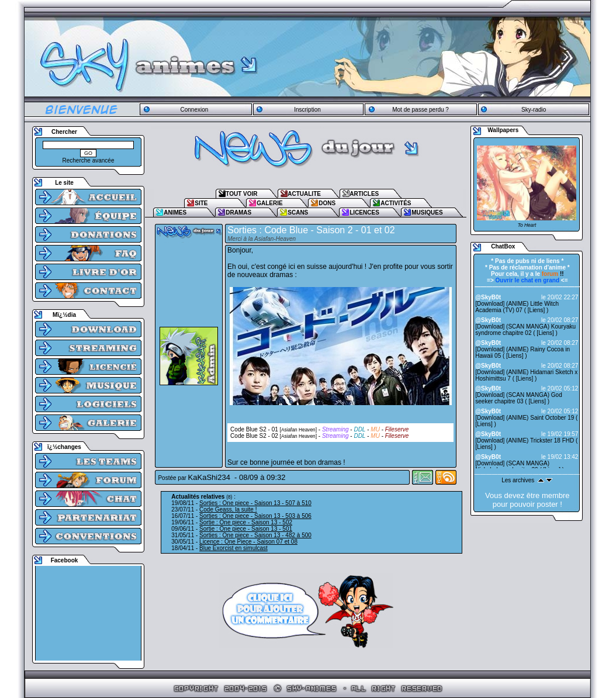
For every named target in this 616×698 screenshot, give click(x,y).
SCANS (298, 212)
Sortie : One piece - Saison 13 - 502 (246, 522)
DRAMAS (238, 212)
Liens (537, 310)
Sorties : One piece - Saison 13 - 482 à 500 (255, 535)
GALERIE (269, 203)
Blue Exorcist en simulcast (233, 548)
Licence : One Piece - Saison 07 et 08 (248, 542)
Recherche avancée (89, 160)
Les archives (518, 480)
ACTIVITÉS (396, 203)
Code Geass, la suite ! (228, 509)
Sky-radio (534, 110)
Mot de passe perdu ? (421, 110)
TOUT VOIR (241, 194)
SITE (201, 203)
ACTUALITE (304, 194)
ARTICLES (364, 194)
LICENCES (364, 212)
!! (553, 274)
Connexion (194, 110)
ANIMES (175, 212)
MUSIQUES (427, 212)
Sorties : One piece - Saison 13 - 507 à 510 (255, 503)
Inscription (307, 110)
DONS (327, 203)
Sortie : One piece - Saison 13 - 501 (246, 529)
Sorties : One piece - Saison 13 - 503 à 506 (255, 516)
